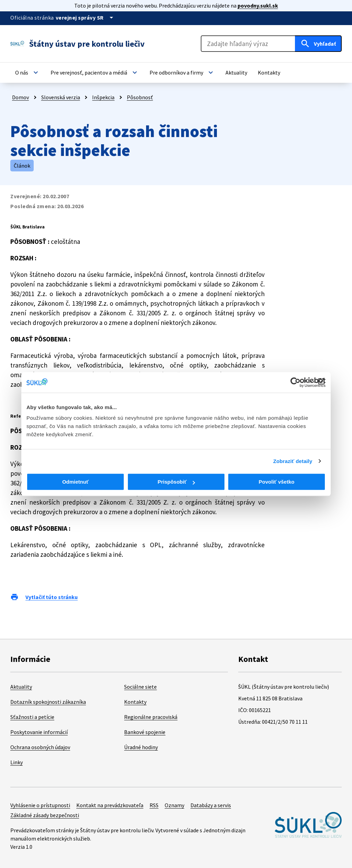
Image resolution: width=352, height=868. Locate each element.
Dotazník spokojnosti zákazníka (48, 702)
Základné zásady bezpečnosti (45, 815)
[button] (27, 72)
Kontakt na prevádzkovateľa (110, 805)
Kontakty (135, 702)
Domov (20, 97)
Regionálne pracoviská (151, 717)
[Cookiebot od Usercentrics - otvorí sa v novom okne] (295, 382)
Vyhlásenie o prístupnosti (40, 805)
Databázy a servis (211, 805)
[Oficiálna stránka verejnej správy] (86, 18)
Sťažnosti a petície (32, 717)
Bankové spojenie (145, 732)
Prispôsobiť (176, 482)
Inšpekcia (103, 97)
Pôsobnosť (140, 97)
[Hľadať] (318, 44)
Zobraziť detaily (293, 461)
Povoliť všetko (277, 482)
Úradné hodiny (141, 747)
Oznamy (174, 805)
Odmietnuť (75, 482)
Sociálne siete (140, 687)
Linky (16, 762)
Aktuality (21, 687)
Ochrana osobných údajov (40, 747)
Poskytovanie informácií (39, 732)
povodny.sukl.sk (258, 5)
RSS (154, 805)
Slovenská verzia (61, 97)
